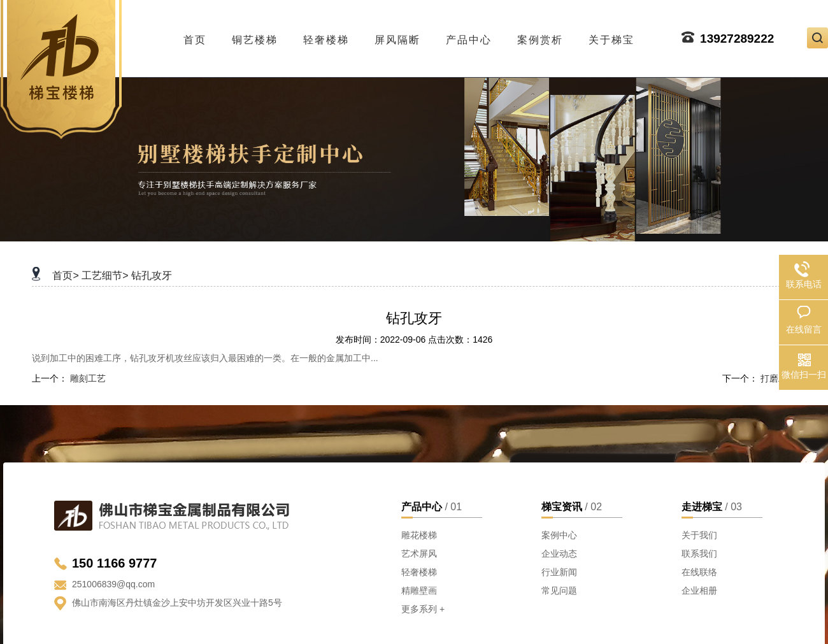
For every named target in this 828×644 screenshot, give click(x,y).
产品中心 (469, 36)
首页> (65, 275)
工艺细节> (105, 275)
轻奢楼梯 (326, 36)
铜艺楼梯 (255, 36)
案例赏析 (540, 36)
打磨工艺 (778, 378)
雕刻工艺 (88, 378)
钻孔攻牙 (152, 275)
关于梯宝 (611, 36)
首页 (195, 36)
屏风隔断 (397, 36)
